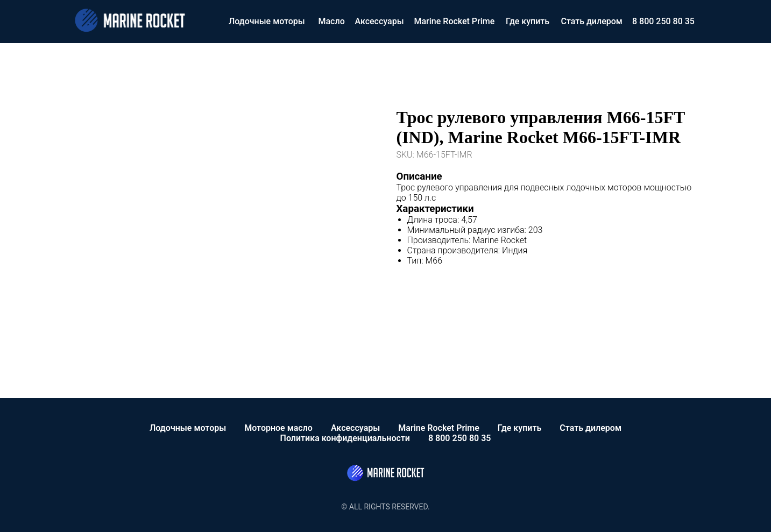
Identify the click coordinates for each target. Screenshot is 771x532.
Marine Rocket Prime (455, 21)
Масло (332, 21)
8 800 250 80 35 (663, 21)
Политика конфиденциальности (345, 438)
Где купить (528, 21)
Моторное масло (278, 428)
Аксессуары (380, 21)
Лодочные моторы (267, 21)
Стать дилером (592, 21)
